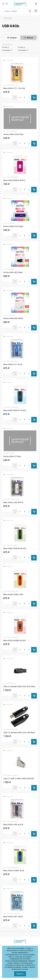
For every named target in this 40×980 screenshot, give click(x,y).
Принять (20, 974)
